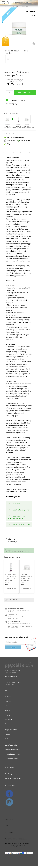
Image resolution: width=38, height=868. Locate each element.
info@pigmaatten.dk (11, 676)
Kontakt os (8, 697)
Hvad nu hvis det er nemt (13, 754)
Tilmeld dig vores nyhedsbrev (14, 774)
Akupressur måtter (11, 730)
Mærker (7, 710)
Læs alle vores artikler (12, 759)
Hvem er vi (8, 701)
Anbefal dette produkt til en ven (19, 600)
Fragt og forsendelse (11, 715)
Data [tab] (31, 153)
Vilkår (7, 706)
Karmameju (13, 542)
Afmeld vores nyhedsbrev (13, 778)
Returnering (9, 719)
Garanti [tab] (15, 153)
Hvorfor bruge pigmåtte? (12, 750)
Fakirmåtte (8, 734)
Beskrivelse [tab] (7, 153)
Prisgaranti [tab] (23, 153)
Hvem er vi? (9, 819)
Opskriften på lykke (11, 745)
